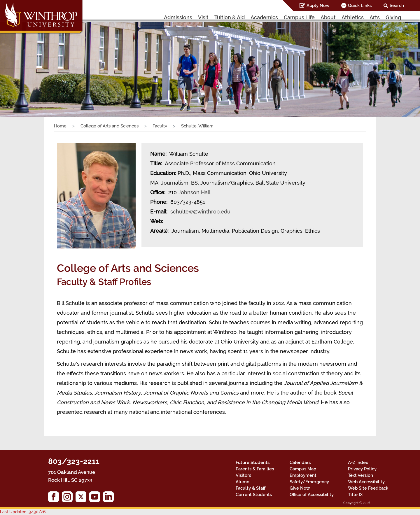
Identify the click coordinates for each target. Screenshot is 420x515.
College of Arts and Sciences (110, 126)
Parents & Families (255, 469)
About (328, 17)
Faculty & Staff (251, 488)
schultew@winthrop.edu (200, 212)
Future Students (253, 463)
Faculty (160, 126)
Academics (264, 17)
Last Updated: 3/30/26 (23, 512)
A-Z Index (358, 463)
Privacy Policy (362, 469)
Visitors (243, 475)
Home (60, 126)
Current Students (254, 495)
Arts (375, 17)
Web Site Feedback (368, 488)
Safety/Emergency (309, 482)
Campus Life (299, 17)
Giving (393, 17)
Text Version (360, 475)
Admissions (178, 17)
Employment (303, 475)
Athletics (353, 17)
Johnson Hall (194, 192)
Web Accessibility (366, 482)
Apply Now (318, 6)
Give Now (300, 488)
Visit (203, 17)
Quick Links (360, 6)
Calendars (300, 463)
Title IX (355, 495)
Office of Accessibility (312, 495)
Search (397, 6)
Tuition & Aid (230, 17)
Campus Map (303, 469)
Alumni (243, 482)
